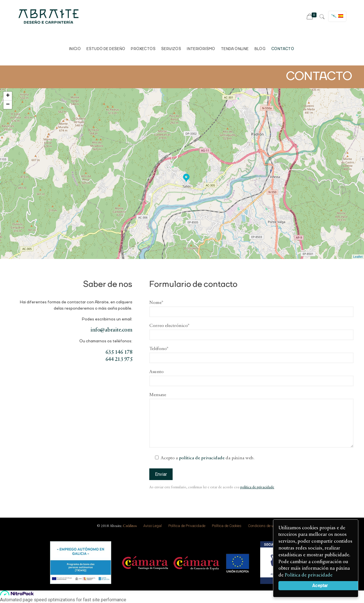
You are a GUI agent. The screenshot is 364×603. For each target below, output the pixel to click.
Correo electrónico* (251, 332)
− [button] (8, 105)
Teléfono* (251, 355)
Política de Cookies (227, 526)
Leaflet (358, 257)
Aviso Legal (153, 526)
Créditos (130, 526)
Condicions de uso (262, 526)
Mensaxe (251, 420)
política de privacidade (202, 458)
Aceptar (321, 585)
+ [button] (8, 96)
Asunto (251, 378)
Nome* (251, 309)
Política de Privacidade (187, 526)
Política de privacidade (309, 575)
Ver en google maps (310, 116)
